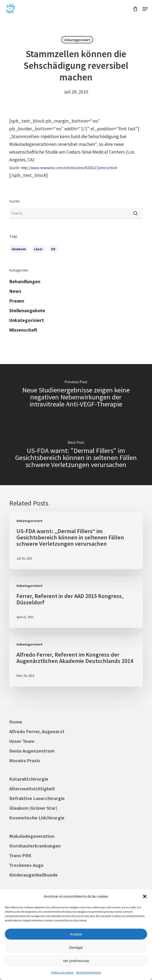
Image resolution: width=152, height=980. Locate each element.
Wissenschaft (23, 330)
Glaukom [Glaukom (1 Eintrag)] (19, 249)
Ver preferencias (76, 961)
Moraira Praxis (25, 760)
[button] (145, 896)
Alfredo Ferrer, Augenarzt (37, 731)
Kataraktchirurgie (29, 779)
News (15, 291)
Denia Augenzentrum (32, 751)
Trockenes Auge (26, 865)
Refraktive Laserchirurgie (37, 798)
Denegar (76, 947)
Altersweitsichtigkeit (32, 789)
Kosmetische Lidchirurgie (37, 818)
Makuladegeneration (32, 836)
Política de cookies (62, 972)
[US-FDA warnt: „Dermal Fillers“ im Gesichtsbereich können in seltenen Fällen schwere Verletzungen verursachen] (76, 540)
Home (16, 722)
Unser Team (22, 741)
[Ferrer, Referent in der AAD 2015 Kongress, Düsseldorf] (76, 602)
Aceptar (76, 934)
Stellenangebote (27, 310)
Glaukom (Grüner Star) (33, 808)
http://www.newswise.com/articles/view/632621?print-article (69, 168)
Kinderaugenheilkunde (33, 875)
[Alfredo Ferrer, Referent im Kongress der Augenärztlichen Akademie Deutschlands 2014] (76, 661)
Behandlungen (25, 281)
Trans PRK (20, 855)
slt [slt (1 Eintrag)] (53, 249)
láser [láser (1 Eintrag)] (38, 249)
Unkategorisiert (77, 40)
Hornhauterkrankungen (35, 846)
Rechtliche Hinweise (89, 972)
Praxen (17, 301)
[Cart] (135, 9)
